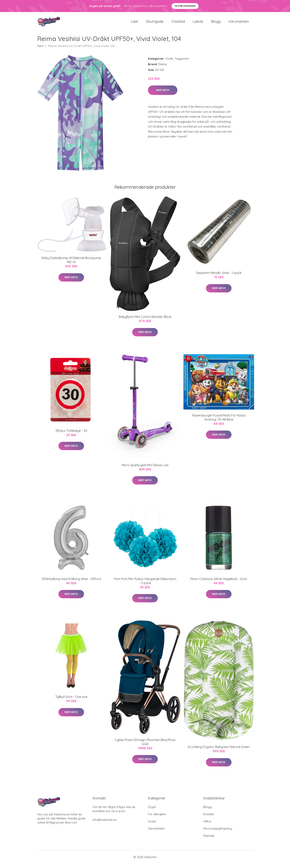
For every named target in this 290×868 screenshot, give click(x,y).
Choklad (178, 24)
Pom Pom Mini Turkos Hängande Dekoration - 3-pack (145, 585)
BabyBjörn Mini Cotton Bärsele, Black (145, 321)
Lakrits (198, 24)
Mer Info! (163, 94)
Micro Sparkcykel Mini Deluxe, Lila (145, 469)
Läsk (134, 24)
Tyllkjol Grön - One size (71, 701)
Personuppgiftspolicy (218, 833)
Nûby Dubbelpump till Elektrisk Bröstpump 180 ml (71, 264)
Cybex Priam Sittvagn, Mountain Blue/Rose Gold (145, 746)
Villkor (207, 826)
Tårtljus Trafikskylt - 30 (71, 435)
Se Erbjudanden (185, 6)
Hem (40, 50)
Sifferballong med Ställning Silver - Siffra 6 (71, 583)
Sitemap (209, 840)
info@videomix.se (105, 824)
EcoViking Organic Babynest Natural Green (219, 751)
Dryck (152, 811)
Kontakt (209, 818)
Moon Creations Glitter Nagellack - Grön (219, 583)
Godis (169, 63)
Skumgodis (155, 24)
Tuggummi (182, 63)
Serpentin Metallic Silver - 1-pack (219, 277)
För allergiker (157, 818)
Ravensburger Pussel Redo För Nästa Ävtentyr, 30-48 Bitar (219, 422)
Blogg (216, 24)
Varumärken (239, 24)
